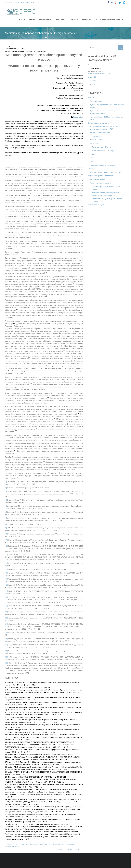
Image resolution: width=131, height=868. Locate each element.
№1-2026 (93, 81)
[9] (6, 528)
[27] (6, 645)
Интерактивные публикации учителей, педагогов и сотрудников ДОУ (104, 128)
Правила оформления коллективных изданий (106, 188)
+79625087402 (19, 2)
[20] (6, 597)
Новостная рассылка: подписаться (103, 165)
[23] (6, 618)
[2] (6, 488)
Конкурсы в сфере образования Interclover (106, 172)
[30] (6, 663)
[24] (6, 624)
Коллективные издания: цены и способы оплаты (108, 200)
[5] (6, 506)
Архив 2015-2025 (96, 140)
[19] (6, 591)
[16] (6, 573)
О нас (21, 20)
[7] (6, 518)
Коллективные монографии (100, 183)
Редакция (94, 154)
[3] (6, 491)
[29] (6, 657)
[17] (6, 579)
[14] (6, 563)
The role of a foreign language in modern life (70, 849)
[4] (6, 500)
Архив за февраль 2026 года (103, 151)
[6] (6, 512)
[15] (6, 569)
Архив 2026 (92, 77)
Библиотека (87, 20)
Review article (77, 117)
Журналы (59, 20)
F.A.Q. (92, 161)
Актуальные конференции (100, 133)
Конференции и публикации (98, 123)
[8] (6, 524)
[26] (6, 639)
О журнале (92, 65)
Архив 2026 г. (95, 143)
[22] (6, 612)
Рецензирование (96, 101)
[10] (6, 534)
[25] (6, 633)
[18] (6, 585)
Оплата (32, 20)
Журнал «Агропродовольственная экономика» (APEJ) (108, 106)
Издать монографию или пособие (108, 20)
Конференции (44, 20)
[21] (6, 606)
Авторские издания (97, 179)
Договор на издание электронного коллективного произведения (105, 194)
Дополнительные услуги (97, 205)
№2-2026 (93, 84)
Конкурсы (72, 20)
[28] (6, 651)
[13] (6, 555)
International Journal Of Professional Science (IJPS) (106, 118)
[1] (6, 482)
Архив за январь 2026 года (102, 147)
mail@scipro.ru (30, 2)
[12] (6, 546)
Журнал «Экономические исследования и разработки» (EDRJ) (106, 112)
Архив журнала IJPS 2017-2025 (99, 73)
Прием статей (97, 136)
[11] (6, 540)
